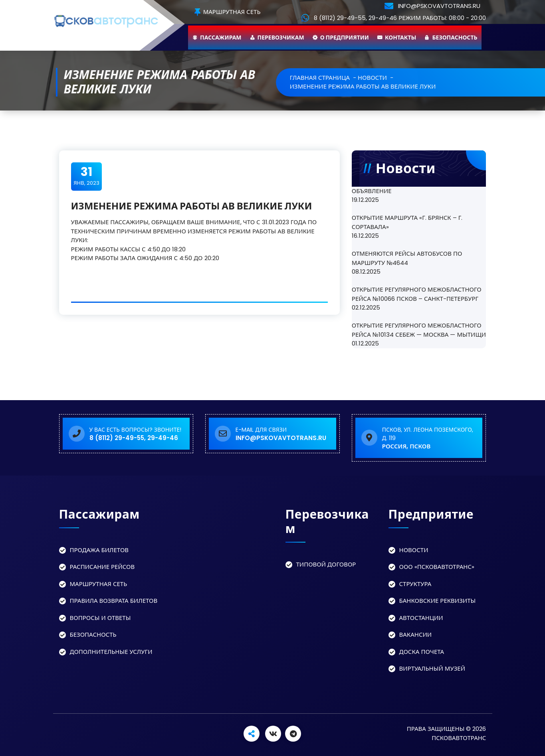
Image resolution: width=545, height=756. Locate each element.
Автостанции (421, 618)
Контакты (401, 38)
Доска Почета (422, 652)
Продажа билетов (99, 550)
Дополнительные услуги (111, 652)
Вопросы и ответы (100, 618)
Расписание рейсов (102, 567)
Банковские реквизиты (438, 601)
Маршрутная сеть (228, 12)
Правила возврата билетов (114, 601)
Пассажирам (221, 38)
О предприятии (345, 38)
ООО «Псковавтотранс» (437, 567)
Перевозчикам (281, 38)
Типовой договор (326, 564)
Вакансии (416, 635)
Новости (414, 550)
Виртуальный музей (432, 668)
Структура (415, 584)
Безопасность (455, 38)
